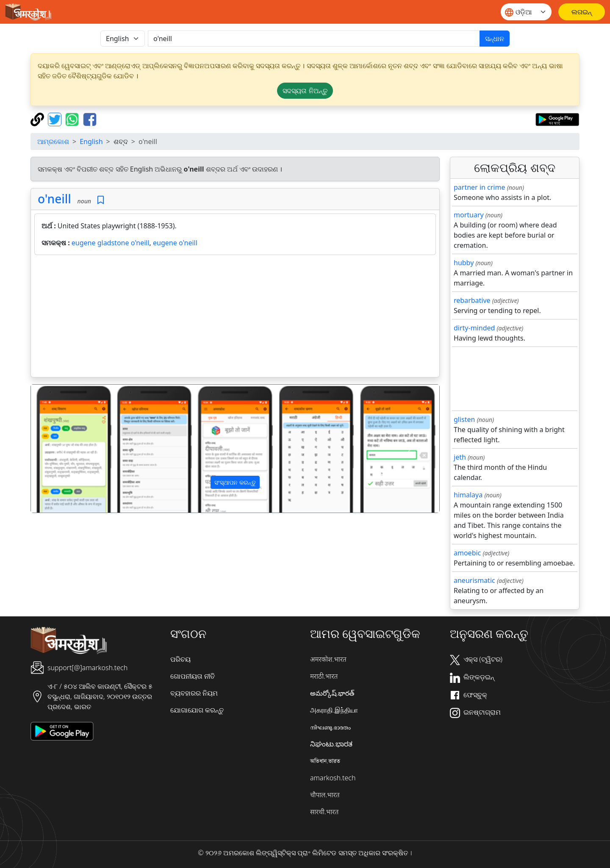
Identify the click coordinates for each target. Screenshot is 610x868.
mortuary (469, 215)
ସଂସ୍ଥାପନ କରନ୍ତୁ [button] (235, 482)
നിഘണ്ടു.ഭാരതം (330, 727)
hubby (464, 263)
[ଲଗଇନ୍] (582, 12)
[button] (62, 449)
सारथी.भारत (324, 812)
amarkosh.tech (333, 778)
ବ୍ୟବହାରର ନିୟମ (194, 693)
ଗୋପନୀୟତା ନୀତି (193, 676)
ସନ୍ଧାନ (495, 39)
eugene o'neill (175, 243)
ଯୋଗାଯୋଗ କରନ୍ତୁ (197, 710)
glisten (464, 419)
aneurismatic (474, 580)
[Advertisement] (235, 318)
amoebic (467, 553)
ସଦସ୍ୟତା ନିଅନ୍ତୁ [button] (305, 91)
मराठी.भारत (324, 676)
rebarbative (472, 300)
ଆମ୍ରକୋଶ (53, 141)
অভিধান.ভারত (325, 761)
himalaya (468, 495)
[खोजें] (314, 39)
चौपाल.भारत (325, 795)
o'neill (54, 199)
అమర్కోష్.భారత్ (332, 693)
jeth (460, 457)
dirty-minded (474, 328)
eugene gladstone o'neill (111, 243)
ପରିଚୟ (180, 659)
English (91, 141)
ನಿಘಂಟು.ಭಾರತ (331, 744)
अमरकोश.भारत (328, 659)
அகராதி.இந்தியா (334, 710)
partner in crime (479, 187)
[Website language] (526, 12)
